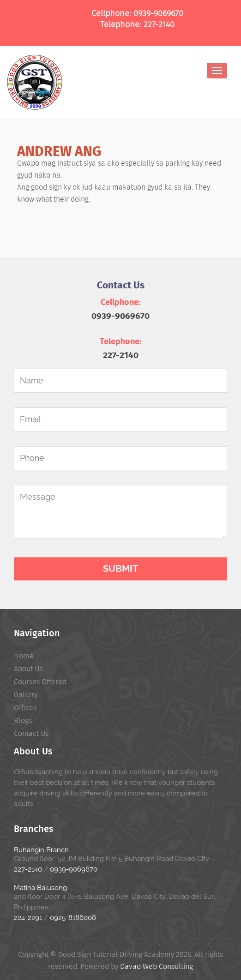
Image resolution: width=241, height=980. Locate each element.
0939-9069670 (158, 13)
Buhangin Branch (41, 850)
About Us (28, 669)
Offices (25, 708)
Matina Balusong (40, 888)
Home (24, 656)
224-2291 (28, 918)
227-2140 (159, 24)
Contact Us (31, 733)
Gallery (26, 695)
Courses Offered (40, 682)
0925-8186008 (73, 918)
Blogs (23, 720)
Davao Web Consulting (157, 966)
